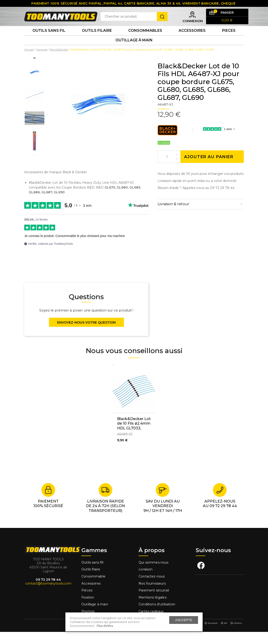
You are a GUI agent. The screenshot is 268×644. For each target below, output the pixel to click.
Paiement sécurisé (154, 603)
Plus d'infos (105, 626)
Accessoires (192, 39)
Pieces (229, 39)
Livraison (146, 582)
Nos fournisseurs (152, 596)
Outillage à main (134, 51)
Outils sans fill (92, 575)
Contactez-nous (152, 588)
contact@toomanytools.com (48, 596)
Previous (35, 70)
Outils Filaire (97, 39)
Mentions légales (153, 609)
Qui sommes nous (154, 575)
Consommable (93, 588)
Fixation (88, 609)
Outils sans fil (49, 39)
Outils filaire (91, 582)
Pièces (87, 603)
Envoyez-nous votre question (86, 335)
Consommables (145, 39)
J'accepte (184, 620)
